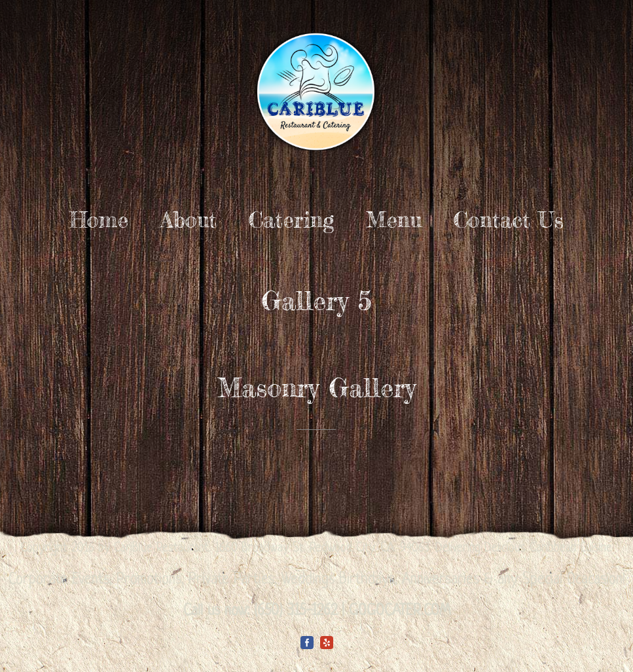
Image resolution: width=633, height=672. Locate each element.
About (189, 220)
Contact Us (509, 220)
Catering (291, 220)
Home (99, 220)
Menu (394, 220)
